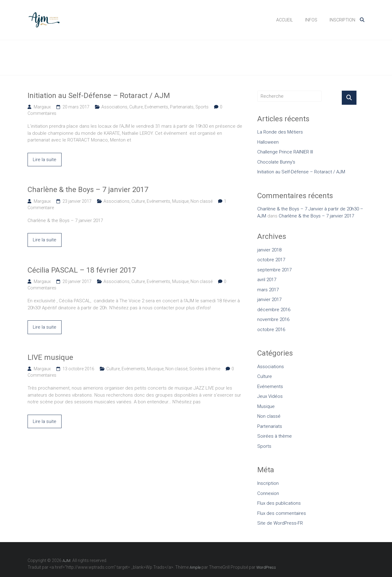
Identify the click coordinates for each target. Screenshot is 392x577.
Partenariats (182, 107)
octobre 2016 (271, 330)
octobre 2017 (271, 260)
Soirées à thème (205, 369)
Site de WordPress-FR (280, 523)
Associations (114, 107)
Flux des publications (279, 503)
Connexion (268, 493)
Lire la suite (45, 160)
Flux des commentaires (282, 513)
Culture (136, 107)
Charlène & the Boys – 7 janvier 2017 (88, 190)
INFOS (311, 20)
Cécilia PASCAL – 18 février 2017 (82, 270)
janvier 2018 (269, 250)
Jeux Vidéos (270, 396)
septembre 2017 (274, 270)
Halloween (268, 142)
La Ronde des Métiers (280, 132)
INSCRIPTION (342, 20)
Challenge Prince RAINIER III (285, 152)
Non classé (202, 201)
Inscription (268, 483)
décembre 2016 (274, 310)
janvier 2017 (269, 300)
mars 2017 (268, 290)
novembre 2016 (273, 319)
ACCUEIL (285, 20)
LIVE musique (50, 357)
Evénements (156, 107)
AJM (79, 16)
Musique (180, 201)
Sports (202, 107)
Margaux (42, 107)
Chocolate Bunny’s (276, 162)
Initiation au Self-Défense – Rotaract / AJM (99, 96)
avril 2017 (267, 280)
